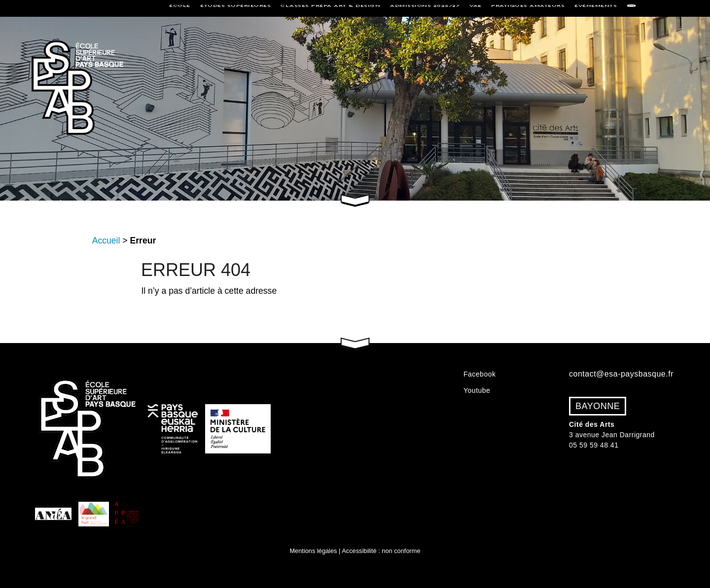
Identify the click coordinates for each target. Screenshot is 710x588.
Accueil (106, 241)
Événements (596, 8)
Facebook (479, 374)
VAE (476, 8)
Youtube (477, 390)
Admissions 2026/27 (425, 8)
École (180, 8)
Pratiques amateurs (528, 8)
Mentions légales (313, 551)
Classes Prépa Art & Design (330, 8)
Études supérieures (235, 8)
